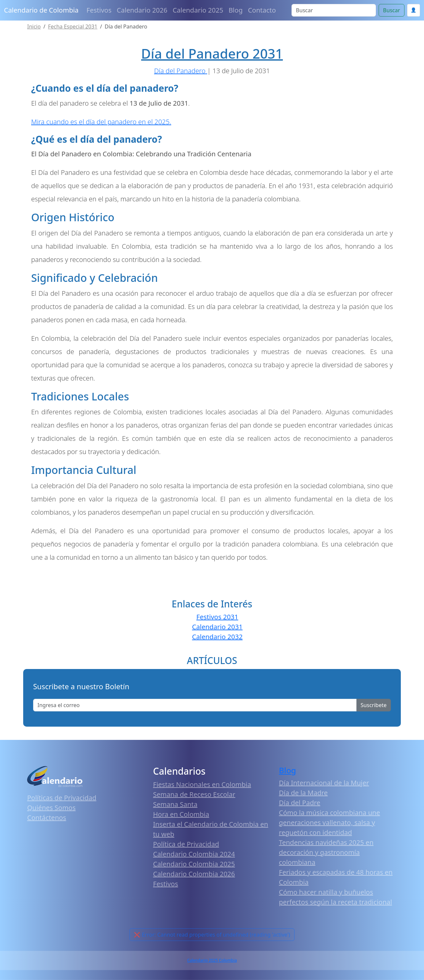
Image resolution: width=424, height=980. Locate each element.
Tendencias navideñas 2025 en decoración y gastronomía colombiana (326, 852)
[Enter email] (195, 705)
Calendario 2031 (217, 627)
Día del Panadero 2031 (212, 53)
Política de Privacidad (186, 844)
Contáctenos (47, 818)
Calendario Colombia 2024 (194, 854)
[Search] (334, 10)
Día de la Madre (303, 793)
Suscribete (374, 705)
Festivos (99, 10)
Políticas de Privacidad (62, 798)
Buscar (391, 10)
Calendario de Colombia (41, 10)
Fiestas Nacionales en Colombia (202, 784)
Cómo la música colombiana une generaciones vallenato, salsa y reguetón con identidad (329, 823)
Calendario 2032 (217, 637)
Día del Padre (300, 803)
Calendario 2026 (142, 10)
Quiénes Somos (51, 808)
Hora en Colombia (181, 814)
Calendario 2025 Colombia (212, 960)
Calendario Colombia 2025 (194, 864)
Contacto (262, 10)
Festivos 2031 (217, 617)
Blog (236, 10)
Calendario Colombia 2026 (194, 874)
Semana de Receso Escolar (194, 794)
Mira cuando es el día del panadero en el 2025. (101, 122)
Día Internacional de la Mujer (324, 783)
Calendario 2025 (198, 10)
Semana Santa (175, 804)
